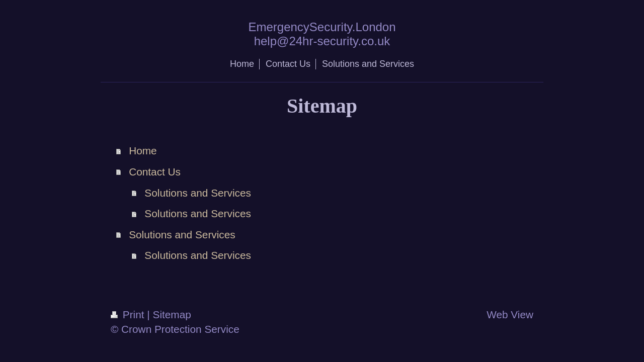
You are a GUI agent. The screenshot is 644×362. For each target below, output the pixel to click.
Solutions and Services (198, 193)
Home (143, 151)
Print (129, 314)
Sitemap (172, 314)
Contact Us (155, 172)
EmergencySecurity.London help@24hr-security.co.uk (322, 34)
